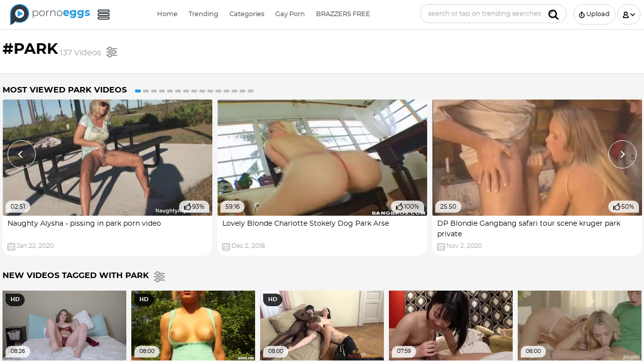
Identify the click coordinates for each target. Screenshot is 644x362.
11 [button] (218, 91)
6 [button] (178, 91)
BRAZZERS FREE (343, 14)
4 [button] (162, 91)
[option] (107, 178)
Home (167, 14)
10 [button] (210, 91)
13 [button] (234, 91)
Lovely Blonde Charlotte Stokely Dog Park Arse (306, 224)
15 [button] (251, 91)
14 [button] (243, 91)
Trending (204, 14)
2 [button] (146, 91)
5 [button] (170, 91)
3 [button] (154, 91)
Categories (247, 14)
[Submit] (553, 14)
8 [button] (194, 91)
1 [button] (138, 91)
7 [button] (186, 91)
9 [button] (202, 91)
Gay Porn (290, 14)
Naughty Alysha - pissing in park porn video (84, 224)
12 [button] (226, 91)
